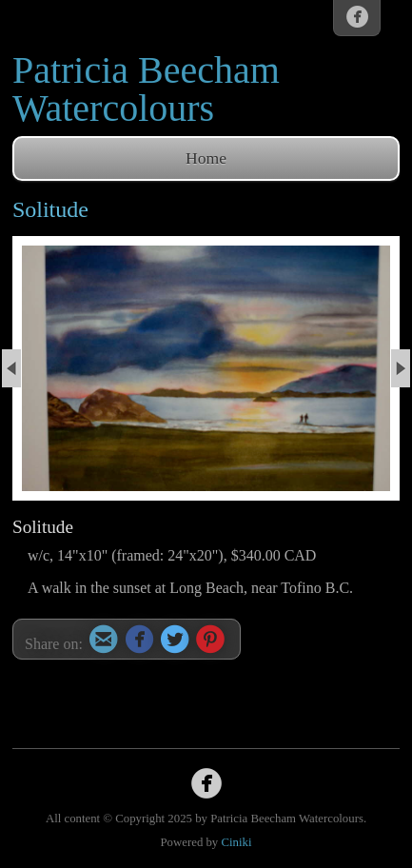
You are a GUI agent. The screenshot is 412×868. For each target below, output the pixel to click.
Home (206, 158)
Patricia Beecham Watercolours (146, 89)
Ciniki (236, 842)
